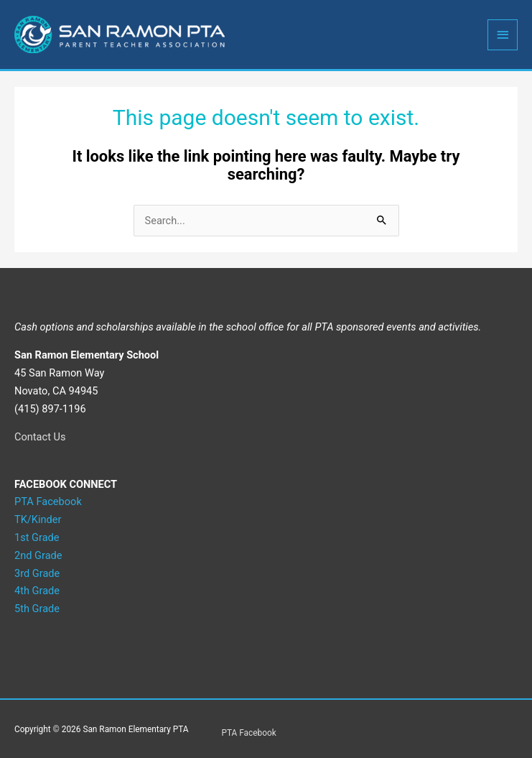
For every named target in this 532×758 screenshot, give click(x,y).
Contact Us (40, 437)
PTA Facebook (249, 733)
